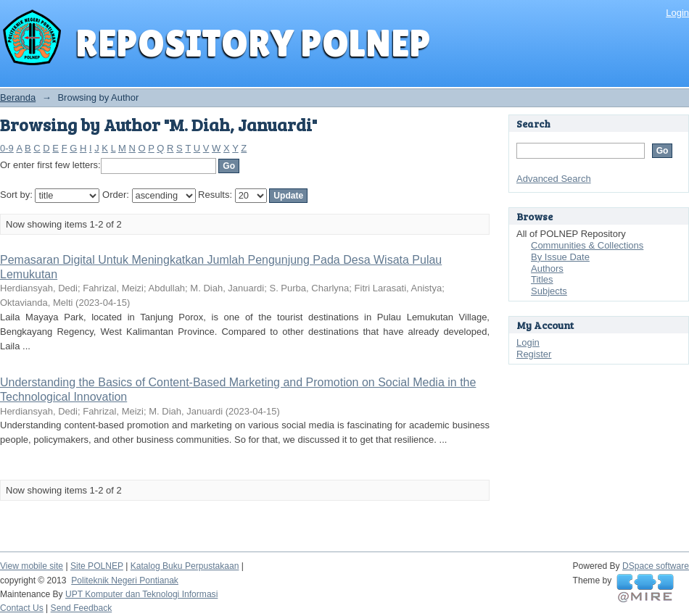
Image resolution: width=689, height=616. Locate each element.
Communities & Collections (587, 245)
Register (534, 354)
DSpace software (656, 566)
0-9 (7, 148)
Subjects (549, 291)
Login (677, 13)
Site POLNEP (97, 566)
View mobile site (32, 566)
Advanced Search (554, 179)
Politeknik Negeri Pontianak (125, 580)
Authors (547, 269)
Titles (542, 279)
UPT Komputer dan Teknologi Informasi (141, 594)
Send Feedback (82, 608)
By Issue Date (560, 257)
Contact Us (22, 608)
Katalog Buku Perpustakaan (185, 566)
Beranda (18, 97)
